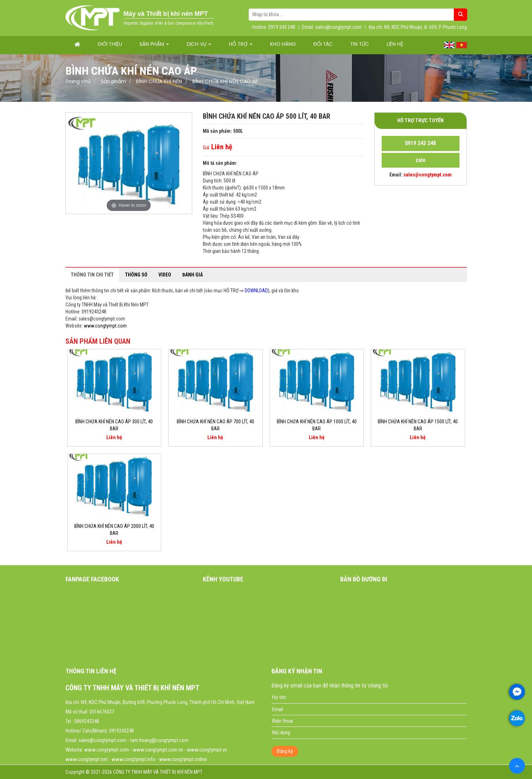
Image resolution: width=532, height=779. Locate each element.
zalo (421, 160)
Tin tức (360, 45)
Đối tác (323, 45)
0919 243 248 (420, 143)
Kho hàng (283, 45)
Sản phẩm (154, 45)
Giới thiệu (110, 45)
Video (165, 275)
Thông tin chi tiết (92, 275)
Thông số (136, 275)
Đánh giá (193, 275)
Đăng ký (285, 751)
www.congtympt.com (105, 326)
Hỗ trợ (241, 45)
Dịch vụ (199, 45)
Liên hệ (395, 45)
